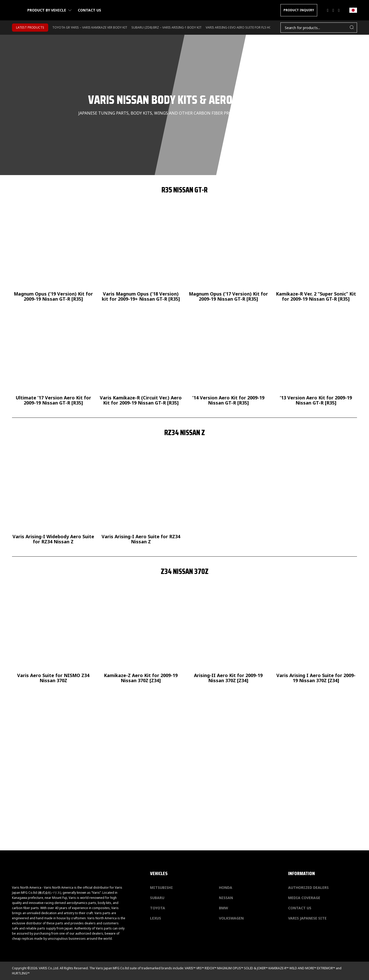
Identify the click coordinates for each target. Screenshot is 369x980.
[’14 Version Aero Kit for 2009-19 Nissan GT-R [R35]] (228, 358)
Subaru (157, 898)
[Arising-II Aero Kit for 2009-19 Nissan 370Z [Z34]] (228, 636)
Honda (226, 887)
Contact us (89, 10)
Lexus (156, 918)
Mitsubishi (161, 887)
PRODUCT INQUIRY (299, 10)
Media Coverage (304, 898)
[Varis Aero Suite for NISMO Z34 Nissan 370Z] (53, 636)
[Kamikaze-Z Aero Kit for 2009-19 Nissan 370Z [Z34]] (141, 636)
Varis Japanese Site (307, 918)
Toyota (158, 908)
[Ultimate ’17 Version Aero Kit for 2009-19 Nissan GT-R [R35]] (53, 358)
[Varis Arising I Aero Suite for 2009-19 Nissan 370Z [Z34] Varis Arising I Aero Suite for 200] (316, 636)
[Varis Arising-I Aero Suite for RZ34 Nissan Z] (141, 497)
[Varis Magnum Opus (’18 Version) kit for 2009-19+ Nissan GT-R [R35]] (141, 254)
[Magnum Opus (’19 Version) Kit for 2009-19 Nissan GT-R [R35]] (53, 254)
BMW (224, 908)
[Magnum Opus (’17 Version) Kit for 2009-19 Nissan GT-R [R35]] (228, 254)
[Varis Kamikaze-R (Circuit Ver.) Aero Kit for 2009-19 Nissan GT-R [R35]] (141, 358)
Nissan (226, 898)
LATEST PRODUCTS (30, 27)
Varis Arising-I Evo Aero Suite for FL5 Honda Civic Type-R (252, 27)
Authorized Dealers (308, 887)
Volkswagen (231, 918)
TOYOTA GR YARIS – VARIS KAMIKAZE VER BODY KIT (90, 27)
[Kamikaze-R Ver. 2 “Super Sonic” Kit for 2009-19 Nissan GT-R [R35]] (316, 254)
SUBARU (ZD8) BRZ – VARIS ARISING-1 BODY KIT (167, 27)
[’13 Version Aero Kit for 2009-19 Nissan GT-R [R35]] (316, 358)
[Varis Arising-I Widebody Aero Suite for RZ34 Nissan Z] (53, 497)
